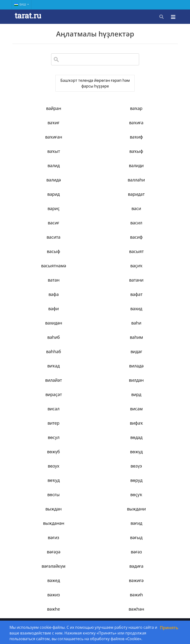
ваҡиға (40, 128)
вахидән (40, 257)
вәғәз (40, 414)
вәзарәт (95, 457)
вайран (40, 114)
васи (40, 185)
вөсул (95, 329)
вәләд (150, 500)
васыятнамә (95, 214)
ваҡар (95, 114)
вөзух (150, 343)
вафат (40, 243)
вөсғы (40, 371)
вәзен (150, 457)
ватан (40, 228)
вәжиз (150, 429)
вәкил (95, 472)
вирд (150, 300)
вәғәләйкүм (95, 414)
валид (150, 143)
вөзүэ (40, 357)
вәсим (150, 557)
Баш (20, 4)
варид (40, 171)
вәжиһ (40, 443)
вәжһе (95, 443)
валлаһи (150, 157)
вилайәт (150, 286)
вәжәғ (40, 457)
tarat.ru (28, 15)
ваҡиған (95, 128)
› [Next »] (160, 607)
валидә (95, 157)
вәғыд (95, 400)
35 (150, 607)
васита (40, 200)
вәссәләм (40, 572)
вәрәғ (150, 529)
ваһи (95, 257)
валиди (40, 157)
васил (150, 185)
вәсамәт (95, 543)
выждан (150, 371)
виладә (95, 286)
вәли (95, 486)
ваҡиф (150, 128)
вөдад (150, 329)
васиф (95, 200)
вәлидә (40, 500)
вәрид (40, 529)
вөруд (150, 357)
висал (40, 314)
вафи (95, 243)
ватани (95, 228)
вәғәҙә (150, 400)
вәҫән (95, 586)
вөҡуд (95, 357)
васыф (150, 200)
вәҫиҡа (150, 572)
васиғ (95, 185)
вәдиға (150, 414)
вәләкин (40, 515)
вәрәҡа (40, 543)
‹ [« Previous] (29, 607)
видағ (150, 271)
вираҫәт (95, 300)
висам (95, 314)
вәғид (150, 386)
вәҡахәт (40, 486)
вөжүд (95, 343)
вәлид (150, 486)
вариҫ (150, 171)
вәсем (40, 557)
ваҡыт (40, 143)
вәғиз (40, 400)
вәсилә (95, 557)
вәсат (150, 543)
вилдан (40, 300)
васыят (40, 214)
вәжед (40, 429)
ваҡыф (95, 143)
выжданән (95, 386)
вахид (150, 243)
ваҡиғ (150, 114)
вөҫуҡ (95, 371)
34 (139, 607)
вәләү (95, 515)
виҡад (40, 286)
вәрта (95, 529)
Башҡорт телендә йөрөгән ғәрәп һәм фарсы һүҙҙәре (95, 86)
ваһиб (150, 257)
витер (150, 314)
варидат (95, 171)
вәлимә (95, 500)
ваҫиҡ (150, 214)
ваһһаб (95, 271)
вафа (150, 228)
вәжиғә (95, 429)
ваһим (40, 271)
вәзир (40, 472)
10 (119, 607)
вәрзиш (150, 515)
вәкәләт (150, 472)
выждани (40, 386)
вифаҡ (40, 329)
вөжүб (40, 343)
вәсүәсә (95, 572)
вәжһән (150, 443)
